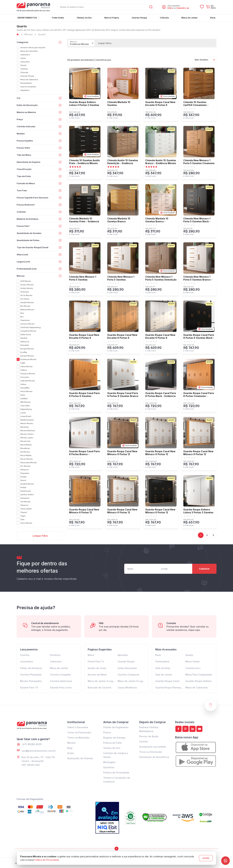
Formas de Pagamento (116, 727)
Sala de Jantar (164, 675)
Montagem (109, 762)
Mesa (91, 655)
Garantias (109, 767)
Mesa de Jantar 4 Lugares (103, 681)
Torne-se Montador (78, 738)
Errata (71, 753)
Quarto (189, 655)
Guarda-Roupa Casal (167, 681)
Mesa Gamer (193, 661)
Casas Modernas (127, 687)
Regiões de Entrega (114, 738)
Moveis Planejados (31, 681)
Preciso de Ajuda (149, 736)
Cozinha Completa (60, 675)
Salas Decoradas (127, 668)
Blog (70, 748)
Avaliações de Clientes (80, 758)
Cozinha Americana (61, 681)
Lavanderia (26, 661)
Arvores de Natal (97, 675)
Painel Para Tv (96, 661)
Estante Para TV (29, 687)
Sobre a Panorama (78, 727)
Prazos (107, 732)
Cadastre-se (183, 8)
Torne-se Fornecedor (79, 732)
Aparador (123, 655)
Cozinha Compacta (128, 675)
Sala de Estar (163, 668)
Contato (144, 741)
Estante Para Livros (61, 687)
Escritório (55, 655)
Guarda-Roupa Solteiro (199, 681)
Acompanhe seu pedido (153, 747)
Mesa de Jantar (59, 668)
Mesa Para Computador (199, 675)
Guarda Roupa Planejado (170, 687)
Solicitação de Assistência (154, 757)
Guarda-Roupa (126, 661)
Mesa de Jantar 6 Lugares (133, 681)
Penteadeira (162, 661)
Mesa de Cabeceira (197, 687)
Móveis (71, 743)
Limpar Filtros (105, 43)
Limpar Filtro (40, 536)
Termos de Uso (112, 748)
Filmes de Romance (31, 668)
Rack (158, 655)
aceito (206, 858)
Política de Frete (112, 743)
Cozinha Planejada (31, 675)
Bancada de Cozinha (100, 687)
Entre (170, 8)
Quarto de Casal (97, 668)
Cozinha (25, 655)
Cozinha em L (193, 668)
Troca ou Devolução (151, 752)
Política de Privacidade (116, 773)
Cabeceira (56, 661)
